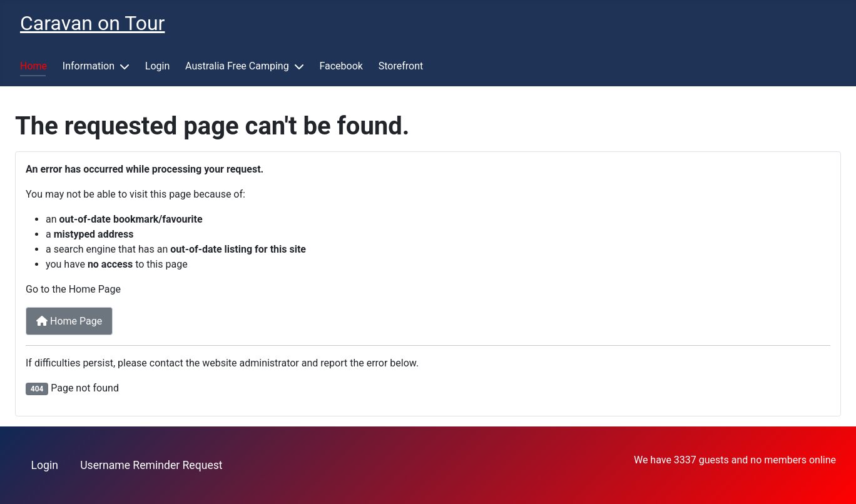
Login (157, 66)
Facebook (341, 66)
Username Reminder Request (151, 465)
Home (33, 66)
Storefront (401, 66)
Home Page (69, 321)
